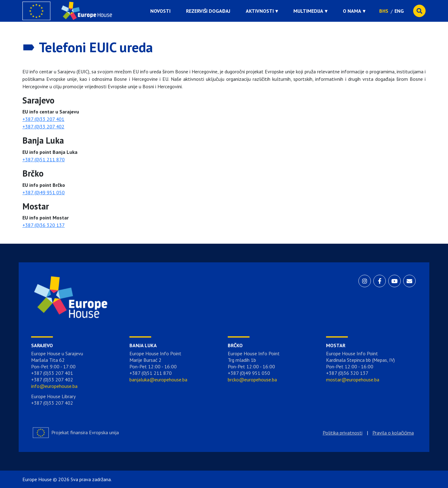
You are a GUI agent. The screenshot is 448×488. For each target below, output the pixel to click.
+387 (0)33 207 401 (43, 119)
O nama (352, 11)
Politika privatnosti (343, 433)
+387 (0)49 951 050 (44, 192)
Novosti (160, 11)
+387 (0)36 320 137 (44, 225)
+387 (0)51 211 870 (44, 159)
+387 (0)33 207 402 (43, 127)
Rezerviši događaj (208, 11)
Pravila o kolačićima (393, 433)
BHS (384, 11)
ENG (399, 11)
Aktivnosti (260, 11)
